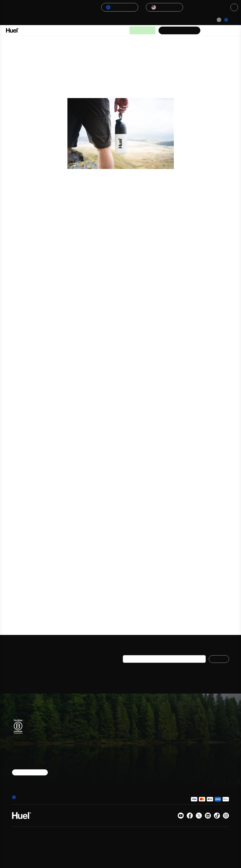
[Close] (234, 7)
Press (197, 736)
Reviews (163, 763)
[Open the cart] (230, 30)
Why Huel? (85, 30)
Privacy (163, 756)
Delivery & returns (169, 736)
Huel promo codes (170, 769)
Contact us (201, 729)
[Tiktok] (217, 816)
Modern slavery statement (168, 777)
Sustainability (202, 749)
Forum (198, 756)
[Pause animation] (219, 20)
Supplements (131, 742)
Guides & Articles (107, 30)
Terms (162, 749)
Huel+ (162, 742)
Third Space (117, 295)
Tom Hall (92, 299)
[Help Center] (209, 30)
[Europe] (230, 20)
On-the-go (130, 736)
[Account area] (219, 30)
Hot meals (129, 749)
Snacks (127, 756)
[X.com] (199, 816)
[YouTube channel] (181, 816)
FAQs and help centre (172, 729)
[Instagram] (226, 816)
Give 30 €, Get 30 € (206, 763)
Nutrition (128, 763)
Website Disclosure (170, 786)
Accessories (131, 769)
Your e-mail (131, 652)
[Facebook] (190, 816)
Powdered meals (133, 729)
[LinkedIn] (208, 816)
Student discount (205, 742)
